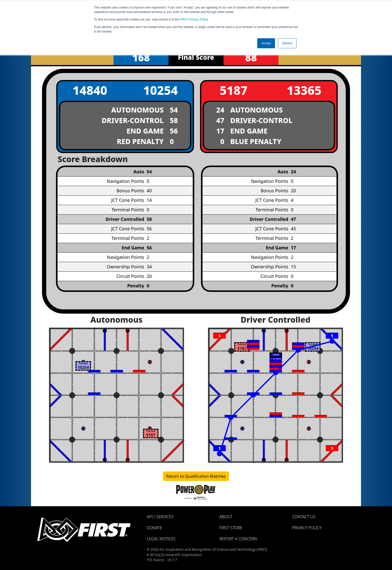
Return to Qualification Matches (196, 476)
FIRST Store (231, 528)
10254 (160, 90)
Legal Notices (161, 539)
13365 (304, 90)
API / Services (160, 517)
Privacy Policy (194, 20)
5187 (234, 90)
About (226, 517)
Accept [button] (266, 43)
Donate (154, 528)
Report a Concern (238, 539)
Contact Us (304, 517)
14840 (90, 90)
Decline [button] (287, 43)
